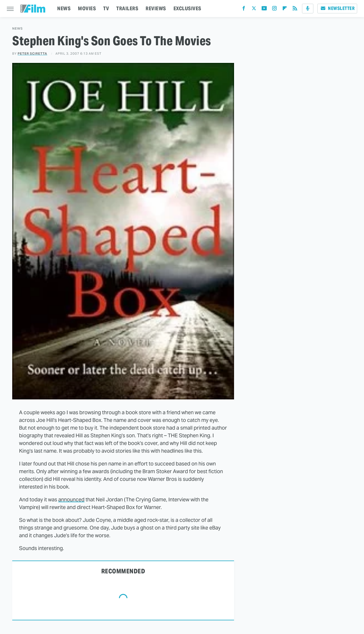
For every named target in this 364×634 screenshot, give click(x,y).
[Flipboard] (285, 10)
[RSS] (295, 10)
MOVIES (87, 8)
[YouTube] (264, 10)
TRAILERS (127, 8)
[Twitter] (254, 10)
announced (71, 499)
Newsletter (337, 8)
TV (106, 8)
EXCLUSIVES (187, 8)
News (17, 29)
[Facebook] (244, 10)
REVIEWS (156, 8)
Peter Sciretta (32, 54)
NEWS (64, 8)
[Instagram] (274, 10)
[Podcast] (308, 9)
